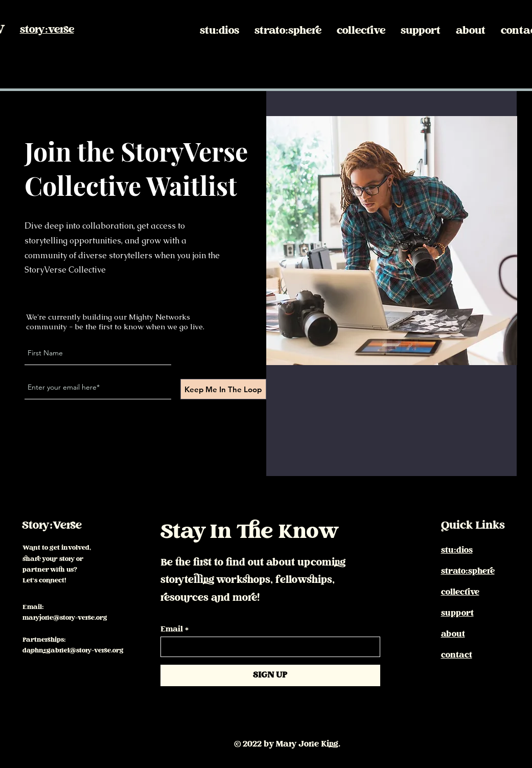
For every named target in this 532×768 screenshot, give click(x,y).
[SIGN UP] (270, 675)
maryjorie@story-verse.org (65, 618)
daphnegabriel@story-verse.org (73, 651)
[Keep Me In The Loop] (223, 389)
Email (172, 630)
